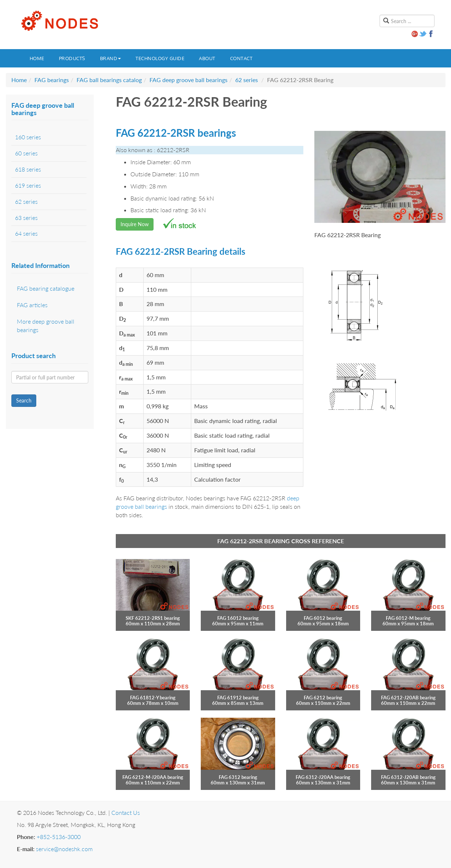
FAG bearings (52, 80)
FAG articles (32, 305)
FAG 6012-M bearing (408, 618)
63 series (26, 218)
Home (37, 58)
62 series (247, 80)
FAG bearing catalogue (46, 288)
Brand (111, 58)
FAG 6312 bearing (238, 777)
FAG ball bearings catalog (109, 80)
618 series (28, 169)
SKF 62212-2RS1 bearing (153, 618)
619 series (28, 185)
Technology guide (160, 58)
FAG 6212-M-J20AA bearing (153, 777)
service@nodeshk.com (64, 849)
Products (72, 58)
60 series (26, 153)
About (207, 58)
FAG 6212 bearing (323, 698)
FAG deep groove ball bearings (188, 80)
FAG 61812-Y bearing (153, 698)
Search (24, 400)
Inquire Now (135, 224)
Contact (241, 58)
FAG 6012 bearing (323, 618)
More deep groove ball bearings (46, 325)
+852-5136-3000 (59, 837)
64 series (26, 233)
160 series (28, 137)
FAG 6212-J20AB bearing (408, 698)
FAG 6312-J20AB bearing (408, 777)
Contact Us (126, 812)
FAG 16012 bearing (238, 618)
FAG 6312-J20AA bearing (323, 777)
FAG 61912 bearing (238, 698)
